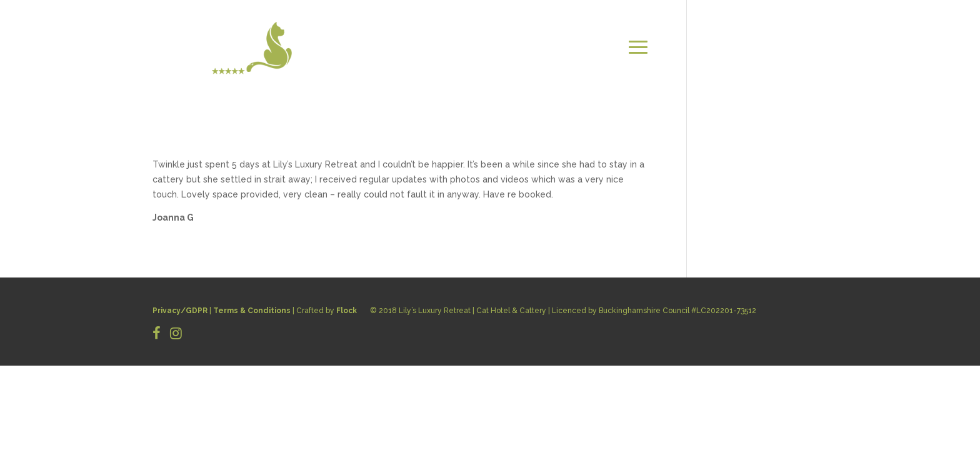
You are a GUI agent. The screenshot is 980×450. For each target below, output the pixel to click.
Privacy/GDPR (180, 311)
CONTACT (800, 47)
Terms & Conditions (252, 311)
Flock (347, 311)
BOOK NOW (797, 62)
